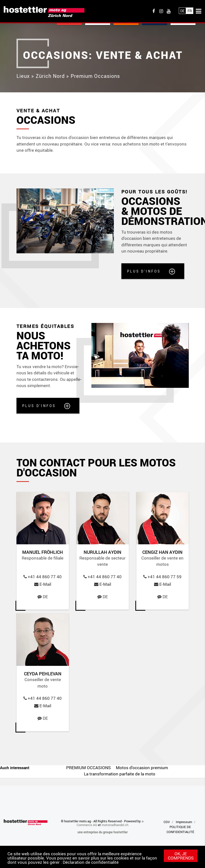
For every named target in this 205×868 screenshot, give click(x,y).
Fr (190, 11)
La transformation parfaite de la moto (120, 774)
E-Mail (45, 584)
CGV (167, 822)
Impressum (184, 822)
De (182, 11)
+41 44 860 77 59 (165, 577)
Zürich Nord (50, 76)
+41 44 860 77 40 (45, 577)
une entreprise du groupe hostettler (102, 832)
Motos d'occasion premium (142, 768)
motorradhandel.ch (115, 825)
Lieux (23, 76)
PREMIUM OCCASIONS (89, 768)
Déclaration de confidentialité (91, 862)
